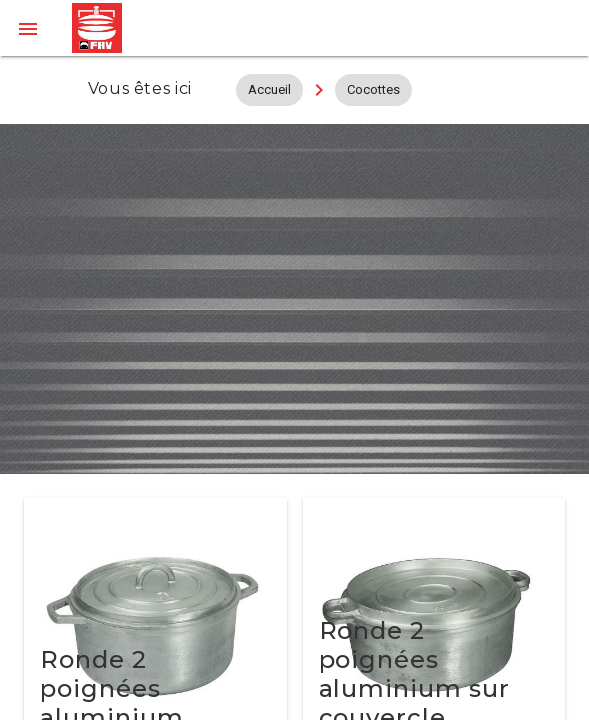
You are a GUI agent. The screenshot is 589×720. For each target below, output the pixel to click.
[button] (28, 28)
